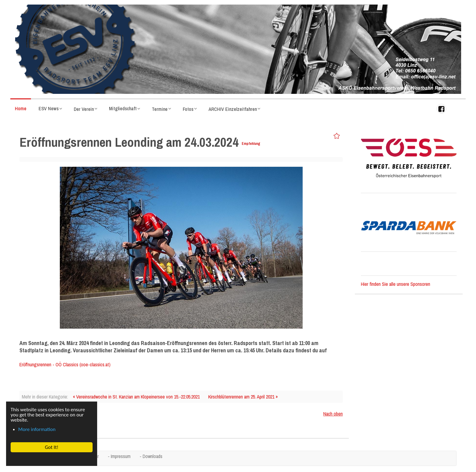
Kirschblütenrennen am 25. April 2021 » (243, 397)
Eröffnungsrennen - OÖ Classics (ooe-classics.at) (65, 364)
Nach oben (333, 414)
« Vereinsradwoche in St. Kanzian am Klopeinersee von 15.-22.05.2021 (136, 397)
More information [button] (37, 429)
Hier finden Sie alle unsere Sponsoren (396, 284)
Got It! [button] (51, 447)
